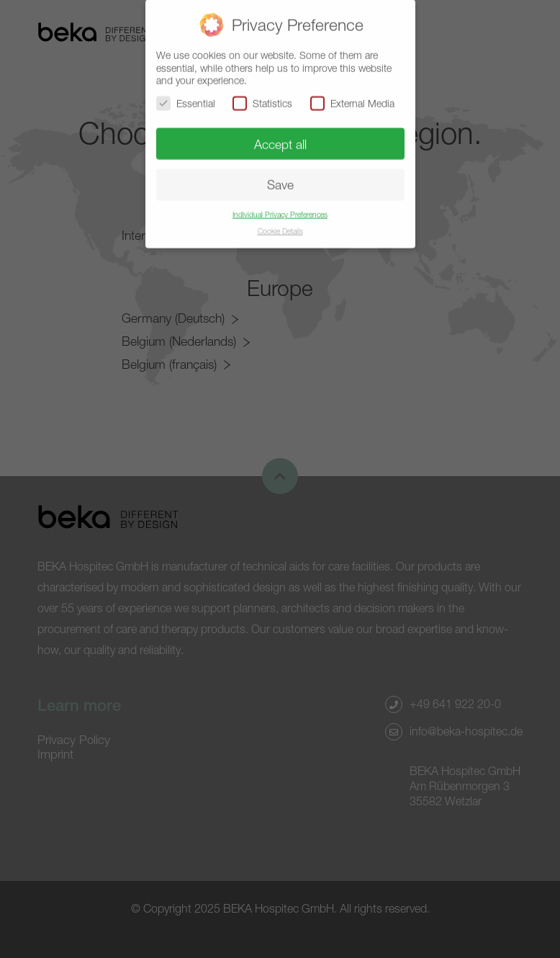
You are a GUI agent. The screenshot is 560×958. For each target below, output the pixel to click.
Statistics (262, 99)
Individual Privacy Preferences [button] (280, 210)
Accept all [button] (280, 140)
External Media (352, 99)
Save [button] (280, 181)
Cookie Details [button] (280, 227)
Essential (186, 99)
